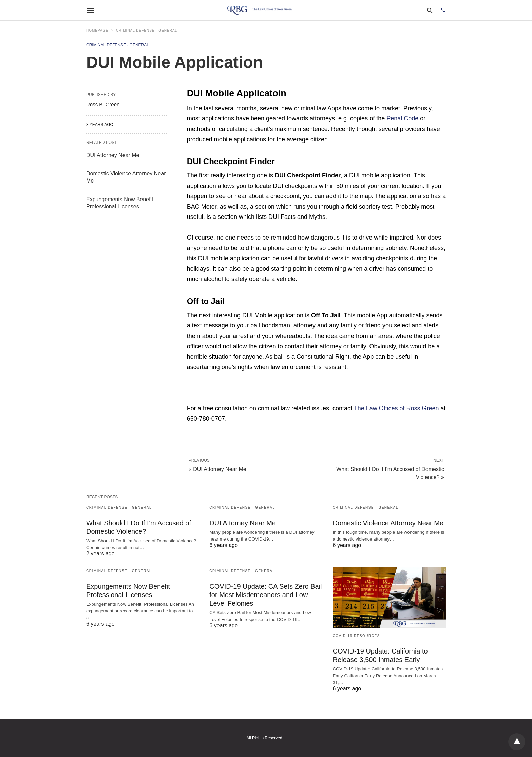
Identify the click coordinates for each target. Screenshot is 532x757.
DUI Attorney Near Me (113, 155)
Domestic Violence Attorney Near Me (388, 523)
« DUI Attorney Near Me (217, 469)
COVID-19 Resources (356, 636)
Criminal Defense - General (147, 30)
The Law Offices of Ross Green (396, 408)
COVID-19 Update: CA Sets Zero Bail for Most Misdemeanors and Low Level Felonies (265, 595)
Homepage (97, 30)
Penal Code (402, 118)
